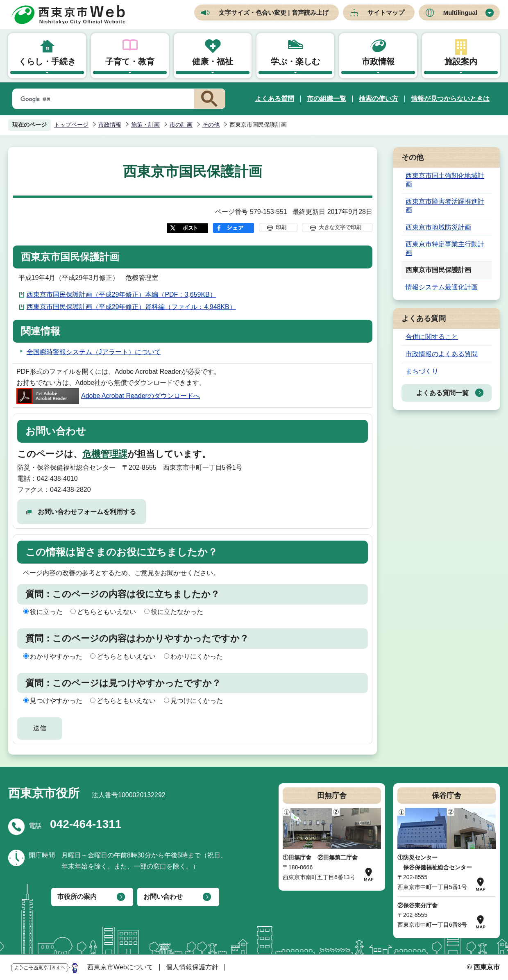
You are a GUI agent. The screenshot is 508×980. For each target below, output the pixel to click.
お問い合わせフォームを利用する (87, 512)
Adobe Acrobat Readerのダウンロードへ (108, 396)
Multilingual (460, 13)
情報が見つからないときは (450, 99)
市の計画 (181, 125)
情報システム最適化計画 (442, 287)
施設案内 (461, 61)
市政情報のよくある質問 (442, 354)
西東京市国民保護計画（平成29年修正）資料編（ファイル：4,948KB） (131, 307)
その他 (211, 125)
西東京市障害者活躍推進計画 (445, 206)
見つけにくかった (197, 701)
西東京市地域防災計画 (438, 227)
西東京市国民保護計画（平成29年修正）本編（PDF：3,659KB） (121, 294)
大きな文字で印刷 (340, 227)
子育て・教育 (130, 61)
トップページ (71, 125)
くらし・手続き (47, 61)
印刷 (281, 227)
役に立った (46, 612)
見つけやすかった (56, 701)
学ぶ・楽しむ (295, 61)
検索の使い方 (379, 99)
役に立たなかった (177, 612)
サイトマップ (386, 13)
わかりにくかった (197, 656)
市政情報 (378, 61)
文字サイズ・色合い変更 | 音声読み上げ (274, 13)
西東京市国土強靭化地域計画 (445, 180)
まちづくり (422, 371)
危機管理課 (105, 454)
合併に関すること (432, 337)
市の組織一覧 (327, 99)
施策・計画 (145, 125)
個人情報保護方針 (192, 967)
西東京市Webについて (120, 967)
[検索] (102, 99)
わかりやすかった (56, 656)
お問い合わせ (163, 897)
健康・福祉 (213, 61)
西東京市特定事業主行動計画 (445, 248)
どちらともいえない (107, 612)
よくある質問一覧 (442, 393)
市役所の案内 (77, 897)
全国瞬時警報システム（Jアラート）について (94, 352)
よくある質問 (274, 99)
